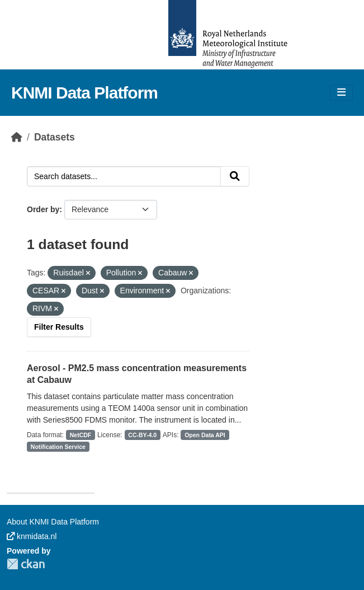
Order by (43, 209)
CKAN (26, 564)
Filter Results (59, 327)
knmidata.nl (32, 536)
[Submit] (235, 176)
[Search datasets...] (124, 176)
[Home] (17, 137)
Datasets (55, 137)
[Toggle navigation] (341, 93)
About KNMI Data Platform (53, 522)
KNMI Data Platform (84, 93)
